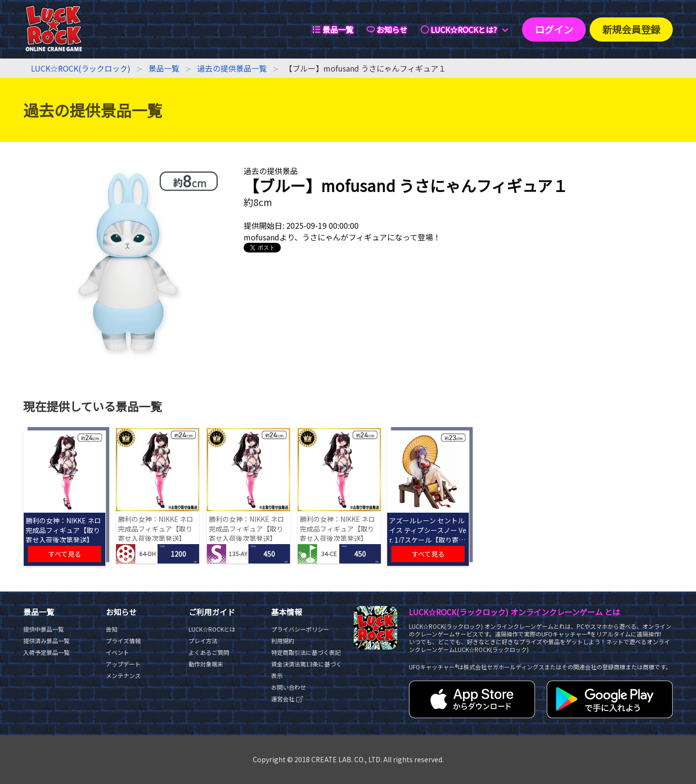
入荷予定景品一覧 (46, 652)
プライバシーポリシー (300, 629)
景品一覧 (164, 68)
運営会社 (287, 699)
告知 (112, 629)
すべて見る (65, 554)
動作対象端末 (206, 664)
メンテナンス (123, 675)
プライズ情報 (123, 641)
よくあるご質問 (209, 652)
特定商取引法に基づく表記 (306, 652)
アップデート (123, 664)
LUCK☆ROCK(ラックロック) (81, 68)
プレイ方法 (203, 641)
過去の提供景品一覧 (232, 68)
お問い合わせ (289, 687)
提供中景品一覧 (43, 629)
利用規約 (283, 641)
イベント (117, 652)
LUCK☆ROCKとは (212, 629)
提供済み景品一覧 (46, 641)
